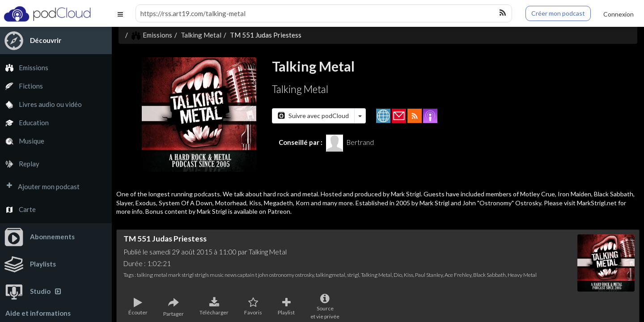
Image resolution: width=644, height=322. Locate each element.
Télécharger (214, 307)
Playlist (286, 307)
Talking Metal (201, 35)
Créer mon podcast (558, 13)
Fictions (21, 86)
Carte (18, 210)
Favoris (253, 307)
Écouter (138, 307)
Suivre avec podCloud (313, 116)
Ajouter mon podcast (40, 187)
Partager (174, 307)
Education (24, 123)
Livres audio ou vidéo (41, 104)
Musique (22, 141)
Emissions (24, 68)
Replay (20, 164)
